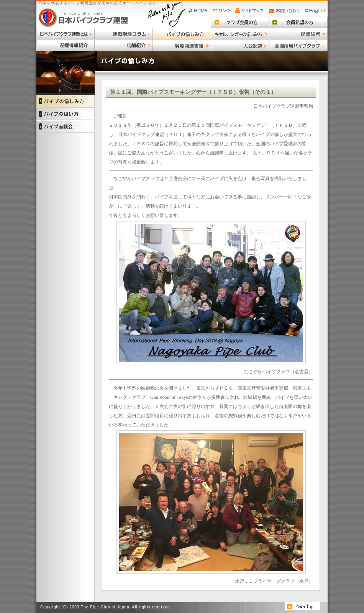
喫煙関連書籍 (182, 45)
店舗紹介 (124, 45)
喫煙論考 (298, 34)
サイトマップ (250, 11)
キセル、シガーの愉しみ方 (240, 34)
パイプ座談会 (66, 126)
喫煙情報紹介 (66, 45)
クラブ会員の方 (240, 22)
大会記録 (240, 45)
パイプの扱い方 (66, 114)
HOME (200, 11)
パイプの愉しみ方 (182, 34)
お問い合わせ (286, 11)
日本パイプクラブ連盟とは (66, 34)
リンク (223, 11)
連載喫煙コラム (124, 34)
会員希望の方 (298, 22)
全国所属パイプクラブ (298, 45)
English (316, 11)
